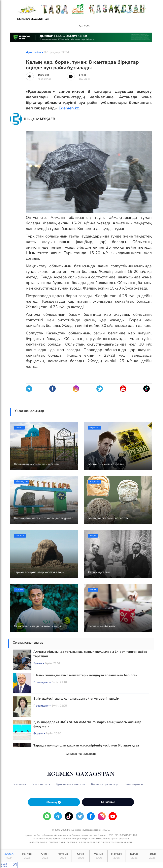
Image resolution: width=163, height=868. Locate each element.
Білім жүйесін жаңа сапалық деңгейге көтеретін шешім (76, 699)
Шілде (134, 856)
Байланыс (108, 802)
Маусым (116, 856)
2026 (9, 856)
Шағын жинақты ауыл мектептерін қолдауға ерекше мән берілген (85, 675)
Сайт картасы (134, 784)
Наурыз (63, 856)
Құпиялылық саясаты (70, 784)
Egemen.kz (69, 108)
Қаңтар (27, 856)
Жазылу (54, 802)
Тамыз (152, 856)
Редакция (19, 784)
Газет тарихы (41, 784)
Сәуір (81, 856)
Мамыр (98, 856)
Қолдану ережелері (105, 784)
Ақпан (45, 856)
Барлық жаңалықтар (81, 754)
